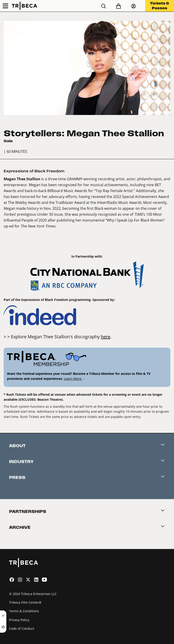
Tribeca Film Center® (25, 602)
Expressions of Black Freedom (34, 171)
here (106, 337)
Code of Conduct (22, 628)
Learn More (74, 379)
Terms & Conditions (24, 611)
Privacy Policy (19, 620)
